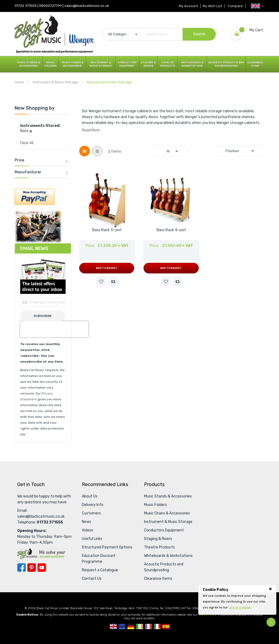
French (148, 626)
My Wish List (211, 6)
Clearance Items (255, 64)
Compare (235, 6)
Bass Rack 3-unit (107, 230)
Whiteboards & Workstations (192, 64)
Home (20, 82)
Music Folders (50, 64)
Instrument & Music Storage (101, 64)
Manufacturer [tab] (28, 172)
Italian (157, 626)
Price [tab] (19, 160)
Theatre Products (168, 64)
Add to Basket (107, 268)
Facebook (22, 568)
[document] (237, 599)
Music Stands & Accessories (29, 64)
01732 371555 (26, 6)
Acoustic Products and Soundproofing (226, 64)
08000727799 (50, 6)
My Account (187, 6)
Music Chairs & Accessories (72, 64)
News (86, 522)
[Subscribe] (43, 316)
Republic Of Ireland (140, 626)
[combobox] (159, 34)
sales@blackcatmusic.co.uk (87, 6)
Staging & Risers (148, 64)
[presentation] (54, 329)
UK (113, 626)
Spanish (166, 626)
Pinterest (32, 568)
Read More (91, 130)
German (131, 626)
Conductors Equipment (127, 64)
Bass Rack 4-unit (171, 230)
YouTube (42, 568)
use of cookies (240, 607)
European (122, 626)
